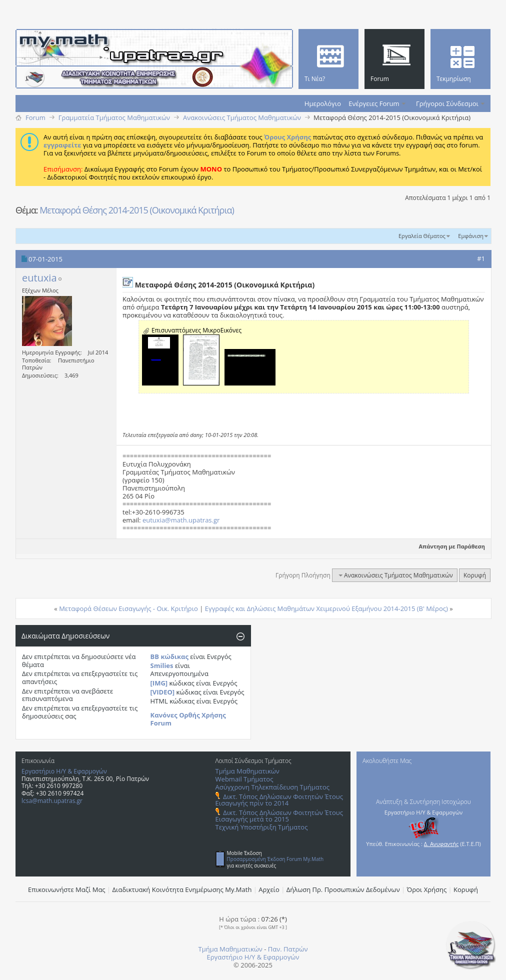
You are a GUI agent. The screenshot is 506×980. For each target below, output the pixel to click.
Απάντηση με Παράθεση (448, 546)
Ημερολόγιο (323, 103)
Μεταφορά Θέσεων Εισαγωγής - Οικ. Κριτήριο (128, 608)
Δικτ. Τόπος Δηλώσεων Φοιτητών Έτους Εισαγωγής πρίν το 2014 (279, 800)
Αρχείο (269, 889)
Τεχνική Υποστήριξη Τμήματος (262, 827)
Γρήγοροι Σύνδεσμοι (447, 103)
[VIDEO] (163, 692)
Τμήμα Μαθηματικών (247, 771)
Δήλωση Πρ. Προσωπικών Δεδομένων (343, 889)
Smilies (162, 665)
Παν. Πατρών (288, 949)
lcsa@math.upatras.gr (52, 801)
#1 (481, 258)
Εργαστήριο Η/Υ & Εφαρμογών (64, 771)
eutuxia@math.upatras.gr (181, 520)
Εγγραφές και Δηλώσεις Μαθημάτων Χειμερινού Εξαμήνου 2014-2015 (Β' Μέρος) (326, 608)
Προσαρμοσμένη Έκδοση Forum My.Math (275, 859)
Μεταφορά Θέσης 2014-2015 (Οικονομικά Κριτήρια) (137, 210)
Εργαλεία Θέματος (422, 236)
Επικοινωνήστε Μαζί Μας (67, 889)
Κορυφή (475, 575)
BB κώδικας (169, 656)
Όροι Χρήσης (427, 889)
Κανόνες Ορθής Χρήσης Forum (188, 719)
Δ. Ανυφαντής (441, 844)
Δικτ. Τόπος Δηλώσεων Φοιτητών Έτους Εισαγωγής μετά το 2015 (279, 816)
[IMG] (159, 683)
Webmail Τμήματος (244, 779)
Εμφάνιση (471, 236)
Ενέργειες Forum (374, 103)
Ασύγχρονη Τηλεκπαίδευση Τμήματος (272, 787)
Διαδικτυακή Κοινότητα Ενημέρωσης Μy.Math (182, 889)
